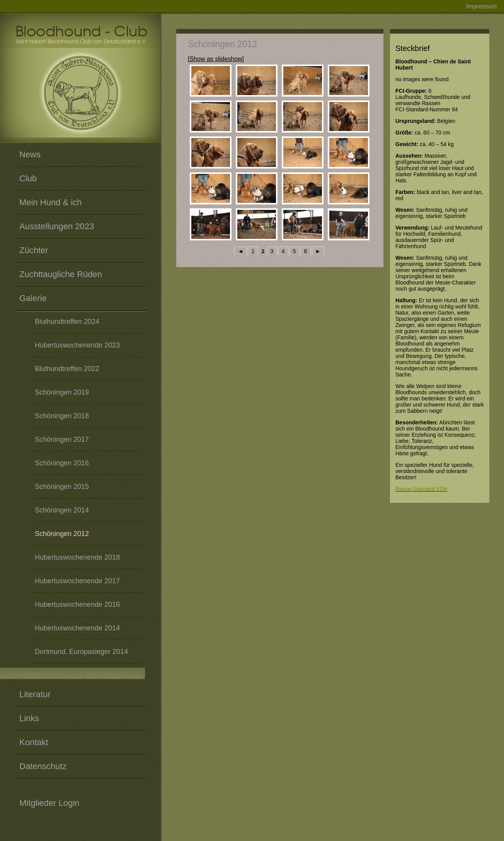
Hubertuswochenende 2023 (77, 345)
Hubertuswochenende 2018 (77, 557)
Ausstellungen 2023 (57, 226)
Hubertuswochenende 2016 (77, 604)
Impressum (481, 6)
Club (28, 178)
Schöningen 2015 (62, 487)
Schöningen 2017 (62, 439)
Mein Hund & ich (50, 202)
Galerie (33, 298)
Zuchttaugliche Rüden (61, 274)
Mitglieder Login (49, 803)
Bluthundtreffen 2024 (67, 322)
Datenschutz (43, 766)
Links (29, 718)
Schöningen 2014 (62, 510)
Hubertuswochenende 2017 (77, 581)
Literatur (35, 694)
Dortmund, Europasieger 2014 (81, 652)
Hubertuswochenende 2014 (77, 628)
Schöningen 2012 (62, 534)
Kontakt (34, 742)
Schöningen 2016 (62, 463)
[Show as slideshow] (216, 59)
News (30, 154)
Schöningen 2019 (62, 392)
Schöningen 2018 (62, 416)
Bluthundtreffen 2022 (67, 369)
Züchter (34, 250)
